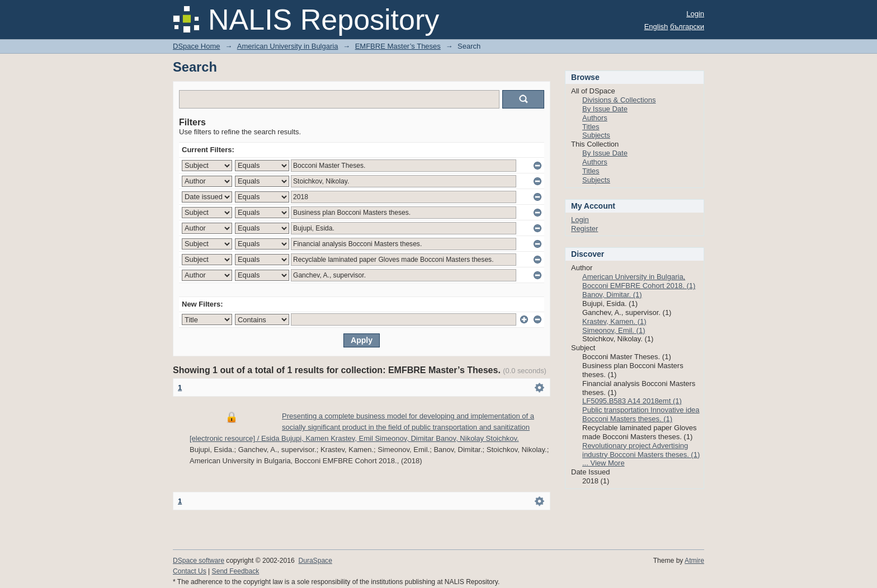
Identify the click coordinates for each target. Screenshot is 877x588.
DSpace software (199, 561)
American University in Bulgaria (288, 46)
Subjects (596, 135)
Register (584, 229)
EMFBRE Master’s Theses (398, 46)
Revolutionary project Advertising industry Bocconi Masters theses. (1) (641, 450)
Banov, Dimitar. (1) (612, 295)
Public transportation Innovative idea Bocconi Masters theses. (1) (641, 414)
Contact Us (190, 571)
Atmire (694, 561)
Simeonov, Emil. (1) (614, 330)
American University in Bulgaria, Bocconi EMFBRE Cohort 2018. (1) (639, 281)
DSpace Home (197, 46)
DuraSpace (315, 561)
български (687, 27)
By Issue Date (605, 109)
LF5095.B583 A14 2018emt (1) (632, 401)
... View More (603, 463)
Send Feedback (236, 571)
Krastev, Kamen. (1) (614, 321)
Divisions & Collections (619, 100)
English (656, 27)
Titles (591, 127)
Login (695, 14)
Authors (595, 118)
